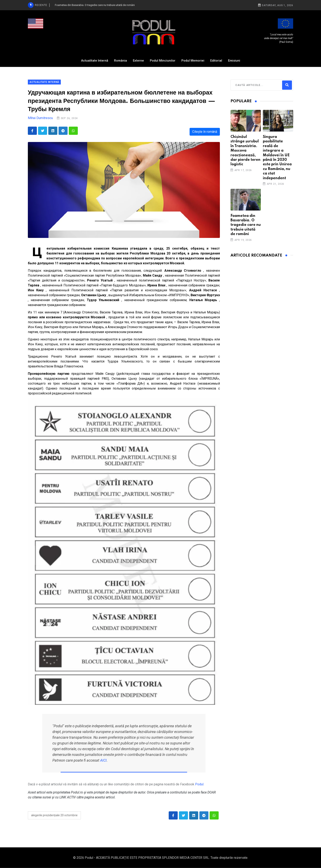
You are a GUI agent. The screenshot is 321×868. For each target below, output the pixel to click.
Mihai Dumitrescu (40, 118)
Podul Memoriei (193, 61)
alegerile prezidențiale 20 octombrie (54, 815)
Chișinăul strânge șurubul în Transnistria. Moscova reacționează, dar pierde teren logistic (245, 151)
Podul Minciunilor (163, 61)
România (120, 61)
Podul (199, 784)
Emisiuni (234, 61)
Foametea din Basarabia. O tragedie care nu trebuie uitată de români (246, 225)
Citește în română (205, 132)
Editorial (216, 61)
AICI (103, 760)
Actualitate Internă (95, 61)
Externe (138, 61)
